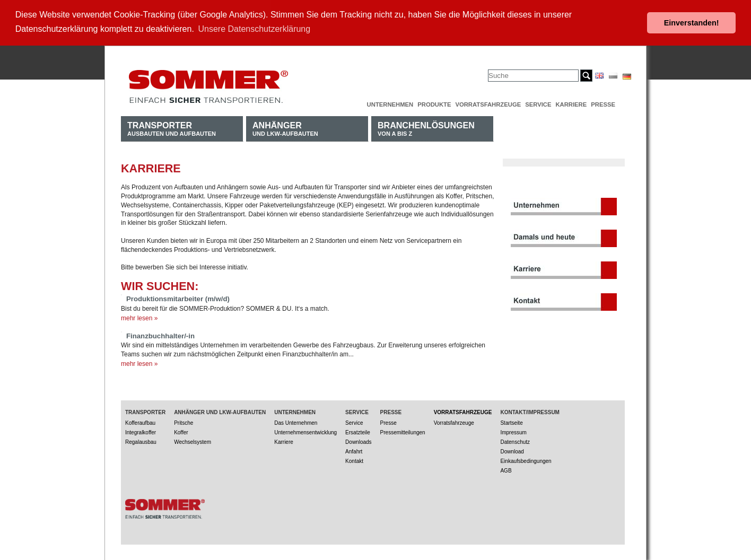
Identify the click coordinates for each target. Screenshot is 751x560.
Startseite (511, 422)
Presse (603, 103)
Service (538, 103)
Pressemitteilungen (403, 431)
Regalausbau (141, 441)
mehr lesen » (139, 317)
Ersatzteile (358, 431)
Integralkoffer (141, 431)
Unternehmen (390, 103)
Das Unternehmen (296, 422)
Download (512, 450)
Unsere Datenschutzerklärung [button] (255, 29)
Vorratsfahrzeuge (488, 103)
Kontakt (354, 460)
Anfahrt (354, 450)
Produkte (434, 103)
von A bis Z (426, 128)
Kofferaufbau (140, 422)
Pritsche (184, 422)
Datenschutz (515, 441)
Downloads (358, 441)
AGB (506, 470)
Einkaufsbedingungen (526, 460)
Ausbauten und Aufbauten (172, 128)
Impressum (513, 431)
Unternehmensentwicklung (305, 431)
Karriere (571, 103)
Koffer (181, 431)
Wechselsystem (193, 441)
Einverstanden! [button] (692, 23)
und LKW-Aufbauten (285, 128)
